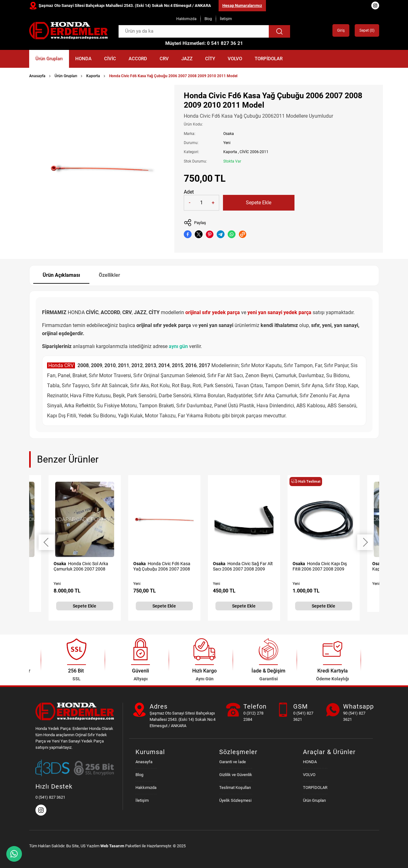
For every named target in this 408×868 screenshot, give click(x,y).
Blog (208, 19)
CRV (164, 59)
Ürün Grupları (49, 59)
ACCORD (138, 59)
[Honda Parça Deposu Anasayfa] (68, 31)
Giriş (341, 30)
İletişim (226, 19)
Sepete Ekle (259, 203)
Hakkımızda (186, 19)
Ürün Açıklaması (61, 275)
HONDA (83, 59)
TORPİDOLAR (269, 59)
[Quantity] (201, 203)
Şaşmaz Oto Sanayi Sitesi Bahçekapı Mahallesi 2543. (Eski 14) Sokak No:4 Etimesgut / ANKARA (125, 5)
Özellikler (109, 275)
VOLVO (235, 59)
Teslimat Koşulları (235, 788)
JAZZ (187, 59)
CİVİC (110, 59)
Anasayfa (37, 76)
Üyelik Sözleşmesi (235, 800)
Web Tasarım (112, 846)
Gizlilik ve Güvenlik (236, 775)
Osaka (229, 134)
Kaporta (93, 76)
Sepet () (367, 30)
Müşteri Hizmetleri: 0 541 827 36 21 (204, 43)
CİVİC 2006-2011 (254, 152)
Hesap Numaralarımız (242, 5)
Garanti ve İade (233, 762)
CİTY (210, 59)
